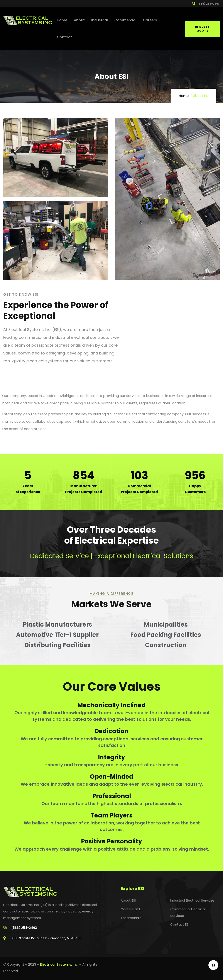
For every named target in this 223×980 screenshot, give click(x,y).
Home (184, 96)
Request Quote (203, 29)
